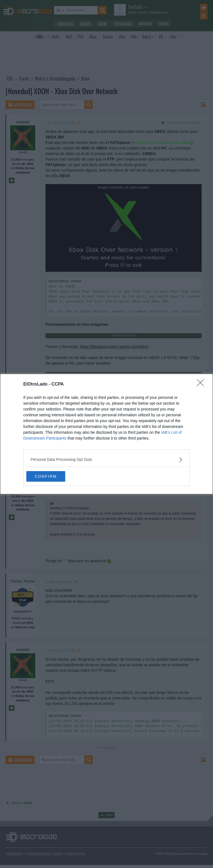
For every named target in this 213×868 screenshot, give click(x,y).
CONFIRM (53, 476)
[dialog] (106, 434)
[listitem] (106, 459)
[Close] (202, 384)
